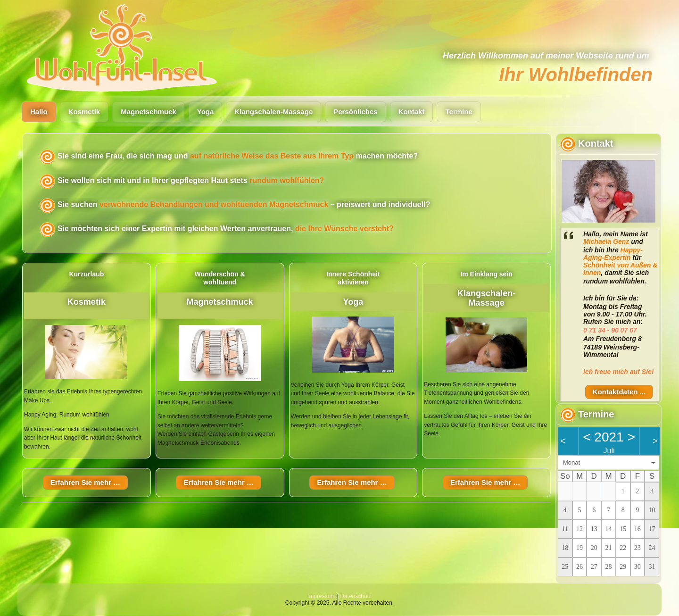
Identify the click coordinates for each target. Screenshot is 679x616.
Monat (571, 462)
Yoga (206, 112)
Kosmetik (84, 112)
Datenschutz (356, 596)
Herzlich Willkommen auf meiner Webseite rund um (546, 56)
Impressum (321, 596)
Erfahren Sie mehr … (85, 482)
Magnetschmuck (149, 112)
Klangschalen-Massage (273, 112)
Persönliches (355, 112)
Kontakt (412, 112)
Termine (459, 112)
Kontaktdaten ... (619, 392)
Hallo (39, 112)
